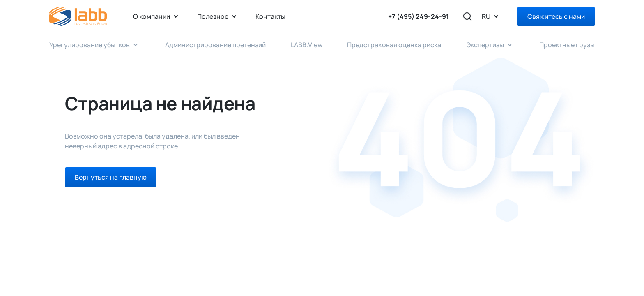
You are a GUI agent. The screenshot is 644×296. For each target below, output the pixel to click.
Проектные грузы (567, 45)
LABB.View (307, 45)
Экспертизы (485, 45)
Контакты (270, 16)
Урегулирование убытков (90, 45)
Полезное (213, 16)
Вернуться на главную (111, 177)
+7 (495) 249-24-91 (419, 16)
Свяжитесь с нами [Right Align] (556, 16)
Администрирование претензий (215, 45)
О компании (152, 16)
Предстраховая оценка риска (394, 45)
